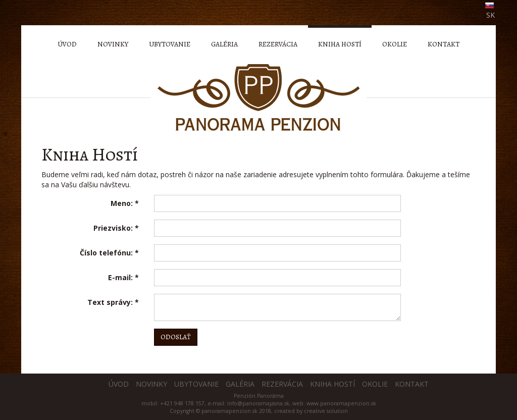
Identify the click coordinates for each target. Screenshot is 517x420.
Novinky (151, 384)
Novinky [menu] (113, 44)
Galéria (240, 384)
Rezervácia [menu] (278, 44)
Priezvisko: (116, 228)
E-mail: (123, 277)
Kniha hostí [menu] (340, 44)
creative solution (326, 411)
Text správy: (113, 302)
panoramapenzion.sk (229, 411)
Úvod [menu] (67, 44)
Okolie (375, 384)
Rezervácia (282, 384)
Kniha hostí (332, 384)
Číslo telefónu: (109, 253)
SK (490, 15)
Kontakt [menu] (444, 44)
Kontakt (412, 384)
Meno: (125, 203)
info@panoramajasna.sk (258, 403)
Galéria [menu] (224, 44)
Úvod (119, 384)
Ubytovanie (196, 384)
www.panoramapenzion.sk (341, 403)
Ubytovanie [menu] (170, 44)
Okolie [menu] (395, 44)
